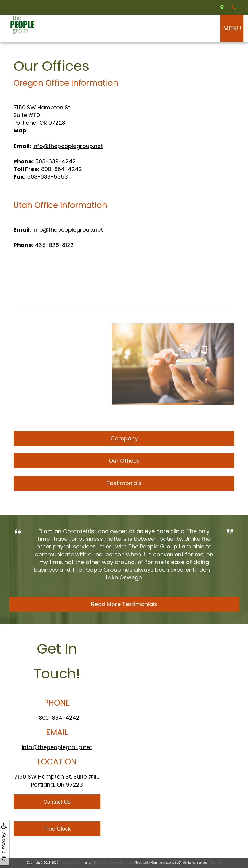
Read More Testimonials (124, 604)
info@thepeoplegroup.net (68, 146)
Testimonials (124, 483)
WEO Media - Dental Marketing (112, 863)
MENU (232, 28)
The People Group (72, 863)
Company (124, 438)
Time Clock (57, 829)
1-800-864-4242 (57, 718)
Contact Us (57, 802)
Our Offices (124, 461)
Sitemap (216, 863)
